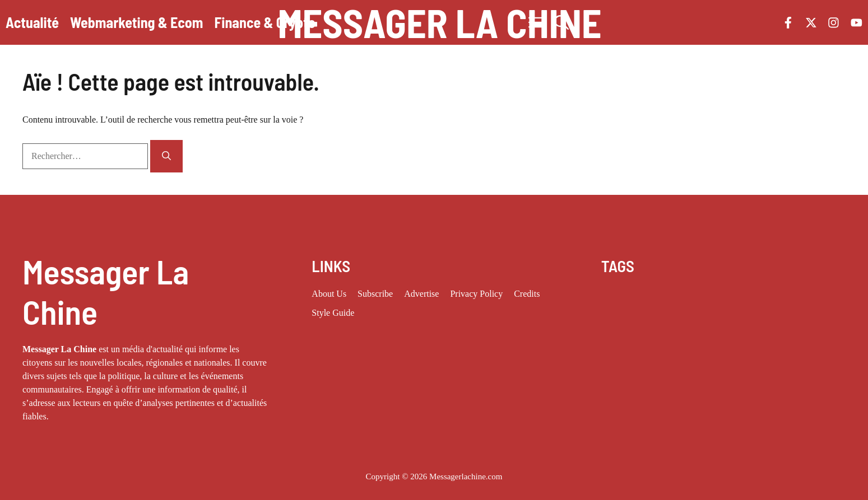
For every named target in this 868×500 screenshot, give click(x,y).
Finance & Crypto (265, 22)
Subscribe (375, 294)
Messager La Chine (439, 22)
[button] (561, 22)
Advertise (421, 294)
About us (329, 294)
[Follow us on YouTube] (857, 23)
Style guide (333, 313)
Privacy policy (476, 294)
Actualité (32, 22)
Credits (527, 294)
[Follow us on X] (811, 23)
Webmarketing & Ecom (137, 22)
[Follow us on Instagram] (834, 23)
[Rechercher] (166, 156)
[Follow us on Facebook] (788, 23)
